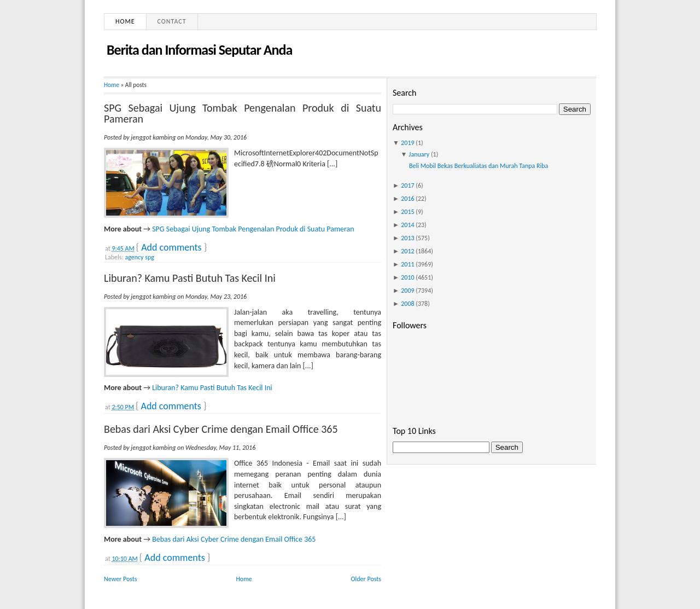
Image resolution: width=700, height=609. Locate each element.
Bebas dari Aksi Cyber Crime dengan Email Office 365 (221, 429)
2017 (407, 185)
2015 (407, 212)
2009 (407, 291)
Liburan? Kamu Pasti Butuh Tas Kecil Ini (190, 278)
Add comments (171, 247)
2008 (407, 304)
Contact (172, 21)
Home (125, 21)
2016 (407, 199)
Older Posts (366, 579)
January (419, 154)
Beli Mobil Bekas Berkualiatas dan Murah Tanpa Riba (479, 166)
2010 (407, 277)
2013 (407, 238)
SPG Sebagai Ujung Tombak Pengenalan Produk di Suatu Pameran (243, 113)
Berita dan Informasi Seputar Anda (199, 50)
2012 (407, 251)
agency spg (139, 257)
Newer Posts (121, 579)
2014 (407, 225)
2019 (407, 143)
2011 (407, 264)
